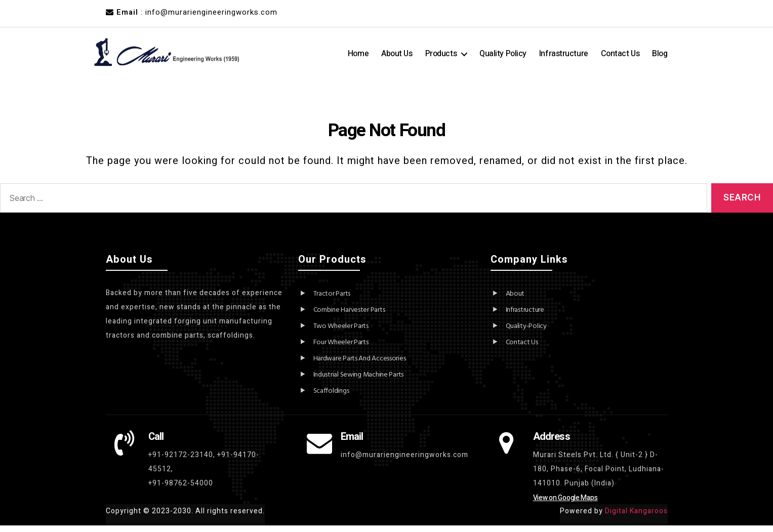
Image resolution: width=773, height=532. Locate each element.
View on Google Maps (565, 504)
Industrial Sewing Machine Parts (359, 381)
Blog (660, 57)
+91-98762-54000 (181, 490)
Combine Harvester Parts (349, 317)
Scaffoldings (331, 398)
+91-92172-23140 (181, 461)
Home (358, 57)
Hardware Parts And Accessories (360, 365)
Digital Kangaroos (636, 518)
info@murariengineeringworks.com (404, 461)
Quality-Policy (526, 333)
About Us (397, 57)
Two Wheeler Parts (341, 333)
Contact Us (620, 57)
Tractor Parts (332, 300)
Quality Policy (503, 57)
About (515, 300)
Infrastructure (564, 57)
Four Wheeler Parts (341, 349)
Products (441, 57)
